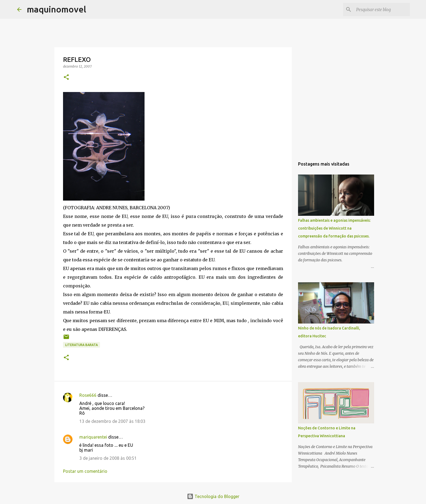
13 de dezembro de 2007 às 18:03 (112, 421)
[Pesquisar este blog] (381, 9)
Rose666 (88, 395)
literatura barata (82, 345)
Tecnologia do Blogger (213, 496)
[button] (66, 77)
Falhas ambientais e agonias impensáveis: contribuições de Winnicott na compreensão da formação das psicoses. (334, 228)
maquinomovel (57, 9)
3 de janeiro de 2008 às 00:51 (108, 458)
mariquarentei (93, 437)
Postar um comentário (85, 471)
